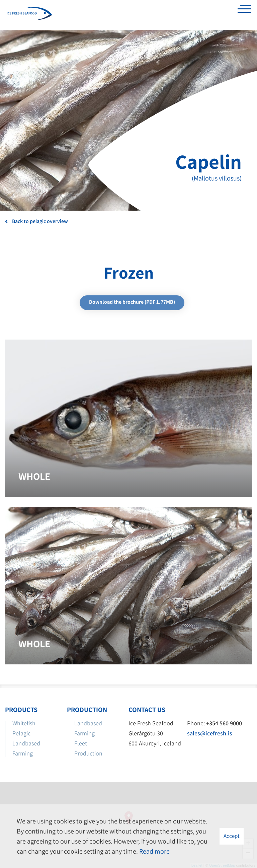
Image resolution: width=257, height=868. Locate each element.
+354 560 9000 (224, 723)
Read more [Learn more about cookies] (154, 851)
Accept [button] (232, 836)
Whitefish (24, 723)
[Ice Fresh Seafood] (29, 14)
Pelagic (21, 733)
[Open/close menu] (244, 11)
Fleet (81, 743)
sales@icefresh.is (210, 733)
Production (89, 753)
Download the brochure (132, 302)
